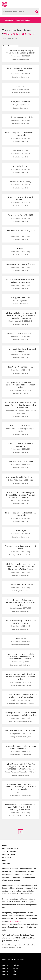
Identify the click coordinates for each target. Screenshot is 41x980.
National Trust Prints (10, 971)
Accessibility (7, 857)
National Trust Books (10, 974)
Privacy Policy (14, 921)
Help (4, 860)
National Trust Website (10, 965)
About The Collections (10, 849)
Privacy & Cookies (9, 854)
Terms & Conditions (9, 851)
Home (4, 846)
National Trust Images (10, 968)
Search (37, 11)
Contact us (6, 863)
